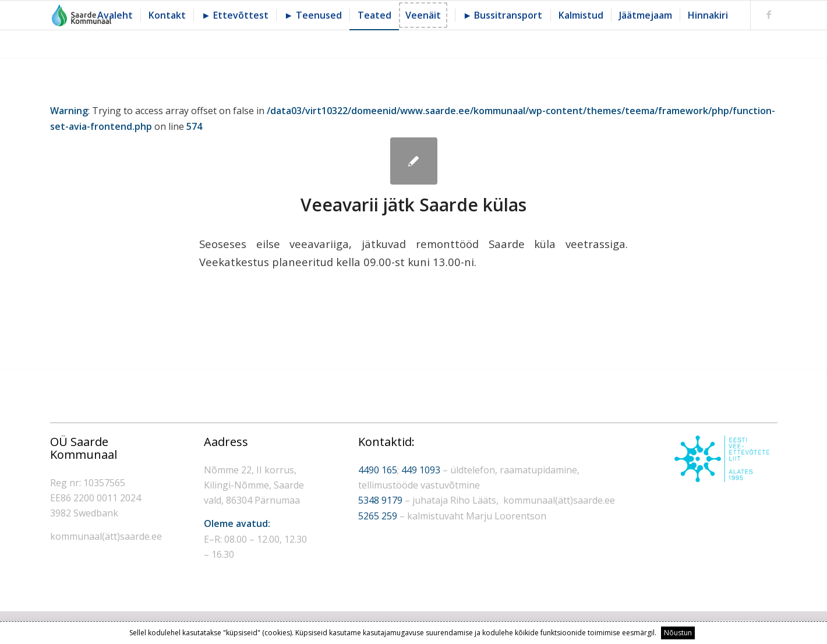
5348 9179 (380, 500)
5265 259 (378, 516)
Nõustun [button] (678, 633)
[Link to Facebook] (769, 15)
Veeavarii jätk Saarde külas (413, 205)
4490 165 (378, 470)
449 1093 (421, 470)
